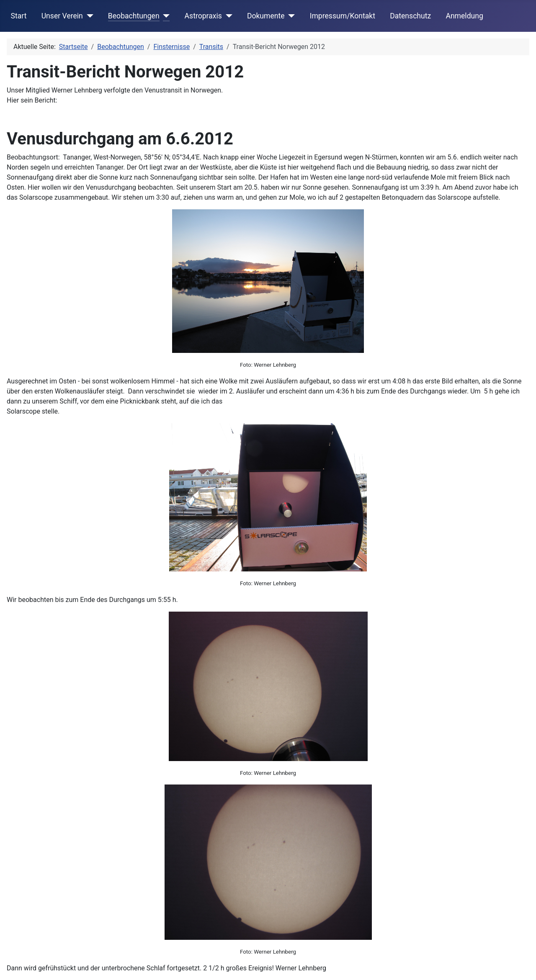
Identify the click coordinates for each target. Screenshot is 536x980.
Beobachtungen (134, 16)
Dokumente (266, 16)
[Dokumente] (290, 16)
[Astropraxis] (227, 16)
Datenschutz (410, 16)
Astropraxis (203, 16)
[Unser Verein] (88, 16)
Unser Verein (62, 16)
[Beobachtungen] (165, 16)
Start (19, 16)
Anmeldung (464, 16)
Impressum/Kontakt (343, 16)
